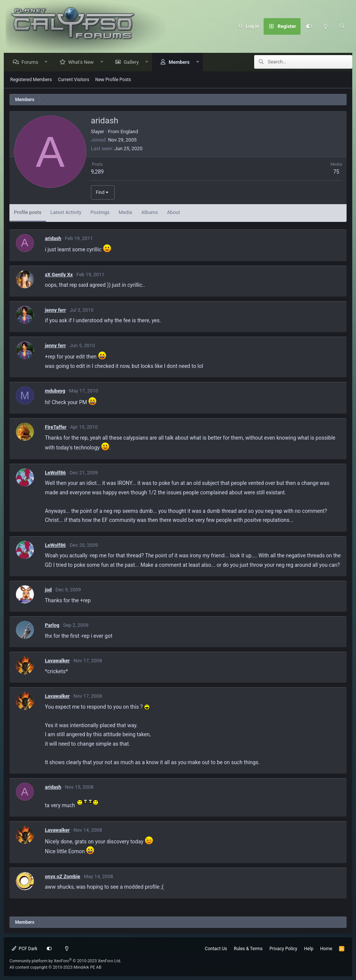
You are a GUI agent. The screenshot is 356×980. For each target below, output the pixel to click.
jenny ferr (55, 310)
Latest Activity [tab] (66, 213)
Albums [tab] (149, 213)
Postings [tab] (100, 213)
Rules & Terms (248, 949)
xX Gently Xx (59, 275)
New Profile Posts (113, 80)
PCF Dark (25, 949)
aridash (53, 239)
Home (326, 949)
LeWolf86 (55, 473)
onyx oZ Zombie (63, 877)
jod (48, 590)
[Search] (342, 26)
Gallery (133, 62)
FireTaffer (56, 427)
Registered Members (31, 80)
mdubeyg (55, 391)
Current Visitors (74, 80)
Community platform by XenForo (65, 961)
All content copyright (55, 967)
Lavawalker (57, 661)
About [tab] (174, 213)
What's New (83, 62)
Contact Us (216, 949)
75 (336, 172)
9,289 (97, 172)
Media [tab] (126, 213)
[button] (48, 62)
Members (181, 62)
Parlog (52, 625)
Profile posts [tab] (28, 213)
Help (309, 949)
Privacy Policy (283, 949)
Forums (32, 62)
